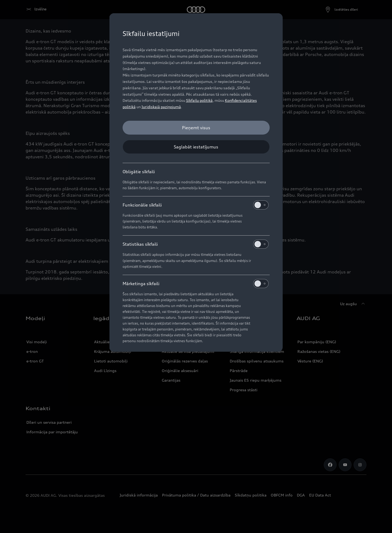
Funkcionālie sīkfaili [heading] (196, 205)
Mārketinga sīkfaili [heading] (196, 284)
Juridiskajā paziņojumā (161, 107)
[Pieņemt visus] (196, 128)
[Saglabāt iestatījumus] (196, 147)
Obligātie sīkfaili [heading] (139, 172)
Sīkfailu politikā (199, 100)
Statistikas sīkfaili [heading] (196, 244)
